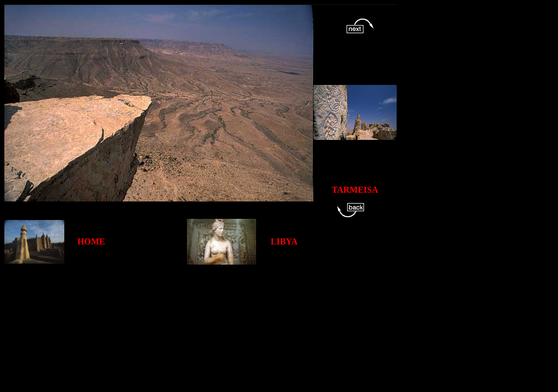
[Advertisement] (203, 289)
